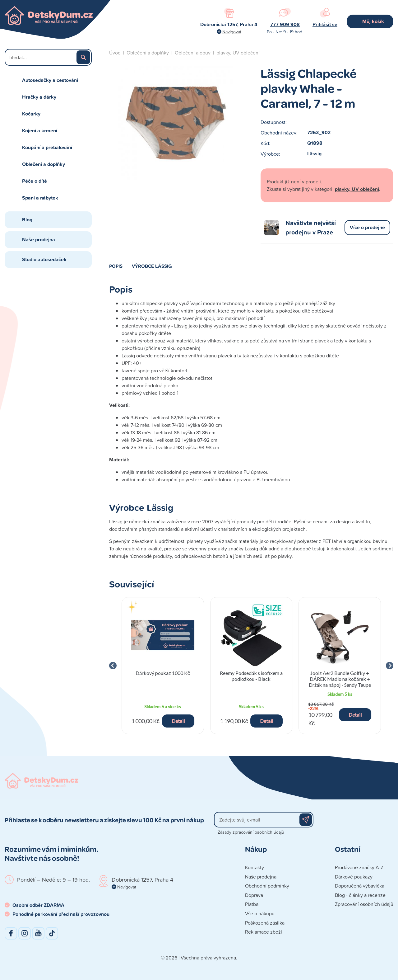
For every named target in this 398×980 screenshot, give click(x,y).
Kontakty (255, 867)
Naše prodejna (39, 240)
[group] (163, 666)
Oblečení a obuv (193, 53)
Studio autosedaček (44, 259)
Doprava (254, 895)
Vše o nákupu (260, 913)
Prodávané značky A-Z (359, 867)
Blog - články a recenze (360, 895)
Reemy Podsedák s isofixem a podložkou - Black (251, 676)
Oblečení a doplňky (44, 164)
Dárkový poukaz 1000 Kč (163, 673)
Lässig (314, 154)
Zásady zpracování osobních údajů (251, 832)
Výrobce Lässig (152, 266)
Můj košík (373, 21)
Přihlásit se (325, 24)
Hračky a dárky (39, 97)
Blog (27, 220)
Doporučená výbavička (360, 886)
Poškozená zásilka (265, 923)
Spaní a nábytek (40, 198)
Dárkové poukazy (354, 877)
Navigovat (232, 32)
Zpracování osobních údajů (364, 904)
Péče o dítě (35, 181)
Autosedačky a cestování (50, 80)
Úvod (115, 53)
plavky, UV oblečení (238, 53)
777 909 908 (285, 24)
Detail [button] (178, 721)
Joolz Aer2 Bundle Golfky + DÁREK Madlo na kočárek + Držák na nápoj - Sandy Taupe (340, 679)
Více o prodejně (367, 227)
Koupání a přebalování (47, 147)
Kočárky (31, 114)
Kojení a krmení (40, 131)
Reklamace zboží (264, 932)
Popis (116, 266)
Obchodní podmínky (267, 886)
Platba (252, 904)
